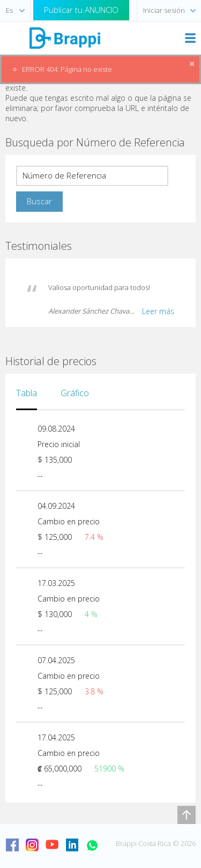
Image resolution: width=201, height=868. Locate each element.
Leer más (158, 311)
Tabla (27, 393)
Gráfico (75, 393)
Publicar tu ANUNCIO (81, 10)
